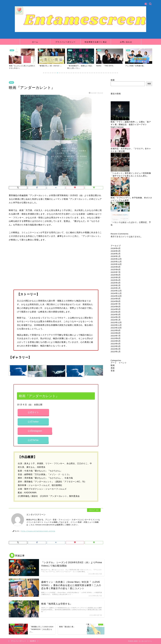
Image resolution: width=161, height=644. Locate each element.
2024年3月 (116, 315)
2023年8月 (116, 333)
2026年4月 (116, 248)
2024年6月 (116, 307)
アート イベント (119, 363)
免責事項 (33, 641)
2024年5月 (116, 309)
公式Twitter (33, 422)
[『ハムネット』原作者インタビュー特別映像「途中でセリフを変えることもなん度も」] (120, 162)
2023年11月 (116, 325)
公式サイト (33, 412)
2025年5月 (116, 277)
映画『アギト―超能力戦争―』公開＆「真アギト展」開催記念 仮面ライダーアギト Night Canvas (131, 124)
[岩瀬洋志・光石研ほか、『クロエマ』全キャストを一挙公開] (120, 138)
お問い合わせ (126, 42)
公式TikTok (33, 440)
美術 (113, 368)
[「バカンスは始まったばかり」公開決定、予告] (120, 211)
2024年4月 (116, 312)
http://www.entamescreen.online (38, 531)
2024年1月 (116, 320)
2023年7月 (116, 336)
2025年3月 (116, 283)
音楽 (113, 371)
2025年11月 (116, 262)
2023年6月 (116, 338)
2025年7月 (116, 272)
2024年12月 (116, 291)
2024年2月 (116, 317)
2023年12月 (116, 322)
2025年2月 (116, 285)
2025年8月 (116, 270)
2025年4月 (116, 280)
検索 (113, 80)
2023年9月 (116, 330)
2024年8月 (116, 301)
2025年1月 (116, 288)
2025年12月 (116, 259)
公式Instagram (35, 431)
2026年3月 (116, 251)
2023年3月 (116, 346)
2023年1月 (116, 352)
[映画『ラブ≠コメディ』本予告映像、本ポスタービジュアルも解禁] (120, 187)
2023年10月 (116, 328)
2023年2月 (116, 349)
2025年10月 (116, 264)
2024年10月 (116, 296)
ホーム (35, 42)
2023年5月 (116, 341)
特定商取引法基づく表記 (96, 42)
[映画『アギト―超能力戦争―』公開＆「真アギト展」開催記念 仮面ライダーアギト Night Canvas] (120, 111)
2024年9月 (116, 299)
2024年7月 (116, 304)
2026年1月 (116, 256)
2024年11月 (116, 293)
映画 (11, 83)
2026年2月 (116, 254)
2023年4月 (116, 344)
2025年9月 (116, 267)
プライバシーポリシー (65, 42)
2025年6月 (116, 275)
